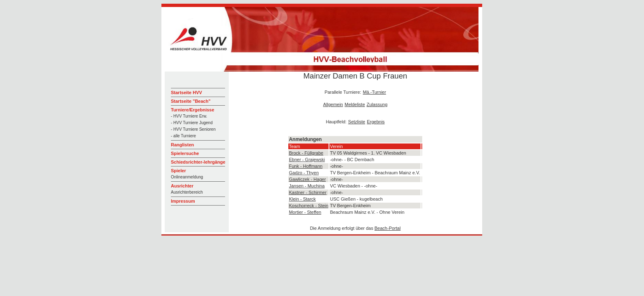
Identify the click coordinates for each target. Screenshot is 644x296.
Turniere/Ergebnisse (193, 110)
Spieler (178, 171)
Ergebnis (376, 122)
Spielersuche (185, 153)
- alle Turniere (183, 136)
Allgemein (333, 104)
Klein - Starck (302, 199)
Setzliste (357, 122)
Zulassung (377, 104)
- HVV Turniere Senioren (193, 129)
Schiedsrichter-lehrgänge (198, 162)
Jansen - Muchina (307, 186)
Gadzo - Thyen (304, 173)
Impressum (183, 201)
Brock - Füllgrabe (306, 153)
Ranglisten (182, 145)
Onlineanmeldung (187, 177)
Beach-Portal (388, 228)
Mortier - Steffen (305, 212)
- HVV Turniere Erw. (189, 116)
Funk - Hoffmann (306, 166)
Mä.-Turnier (374, 92)
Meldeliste (355, 104)
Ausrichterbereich (187, 192)
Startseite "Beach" (191, 101)
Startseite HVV (186, 92)
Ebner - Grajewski (307, 160)
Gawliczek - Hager (307, 179)
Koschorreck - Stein (308, 206)
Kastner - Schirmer (308, 192)
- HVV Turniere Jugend (192, 123)
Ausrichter (182, 186)
